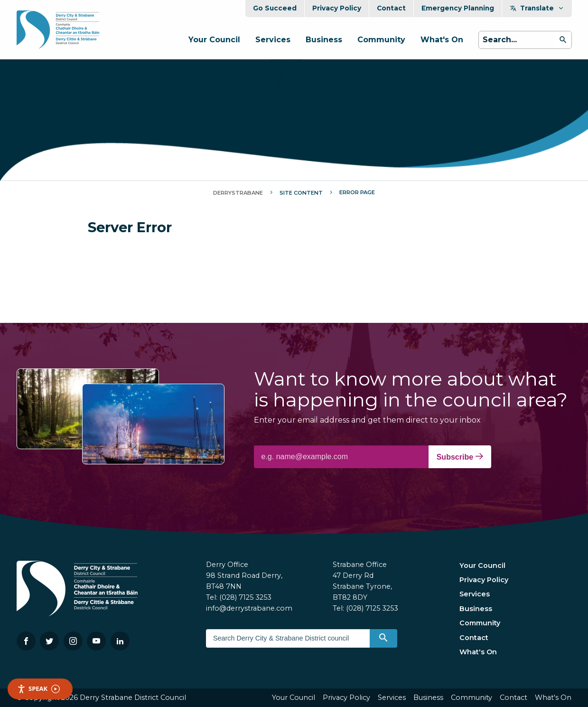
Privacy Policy (337, 8)
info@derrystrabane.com (249, 608)
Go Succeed (275, 8)
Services (273, 40)
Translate (537, 8)
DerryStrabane (238, 193)
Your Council (214, 40)
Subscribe (460, 457)
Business (324, 40)
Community (381, 40)
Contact (391, 8)
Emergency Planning (458, 8)
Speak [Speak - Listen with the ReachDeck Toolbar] (38, 689)
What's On (442, 40)
